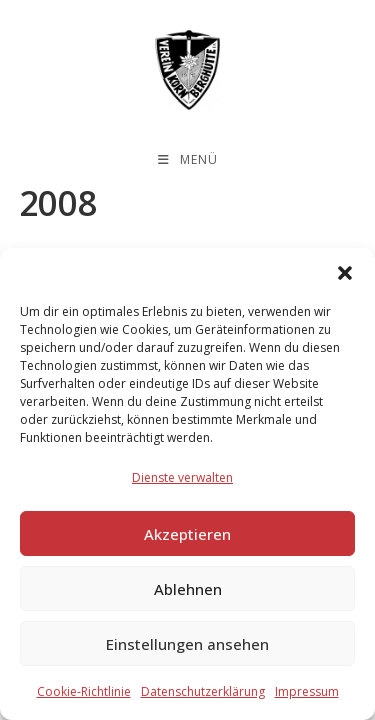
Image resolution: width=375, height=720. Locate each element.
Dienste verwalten (182, 477)
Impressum (307, 691)
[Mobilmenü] (188, 160)
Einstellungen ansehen (187, 644)
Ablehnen (188, 589)
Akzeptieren (187, 534)
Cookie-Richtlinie (84, 691)
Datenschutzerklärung (203, 691)
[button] (345, 273)
